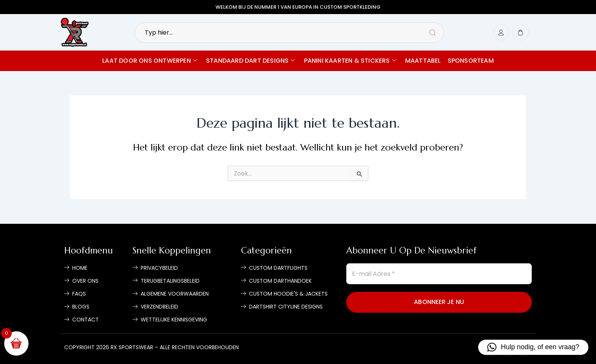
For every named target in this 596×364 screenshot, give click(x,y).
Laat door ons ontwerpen (150, 61)
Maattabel (423, 61)
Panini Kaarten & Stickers (350, 61)
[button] (533, 347)
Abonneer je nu (439, 302)
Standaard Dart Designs (250, 61)
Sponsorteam (471, 61)
